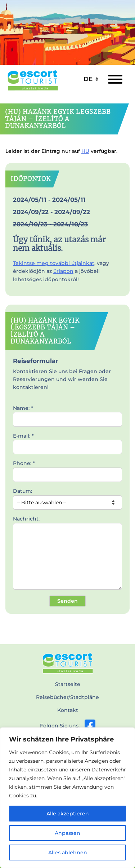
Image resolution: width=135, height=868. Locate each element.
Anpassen (67, 833)
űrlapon (63, 271)
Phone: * (67, 469)
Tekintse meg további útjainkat (54, 263)
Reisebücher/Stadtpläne (67, 697)
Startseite (68, 684)
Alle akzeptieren (68, 814)
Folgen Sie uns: (68, 726)
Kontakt (68, 710)
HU (85, 151)
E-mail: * (67, 442)
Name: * (67, 414)
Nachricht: (67, 553)
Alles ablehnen (68, 852)
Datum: (67, 497)
